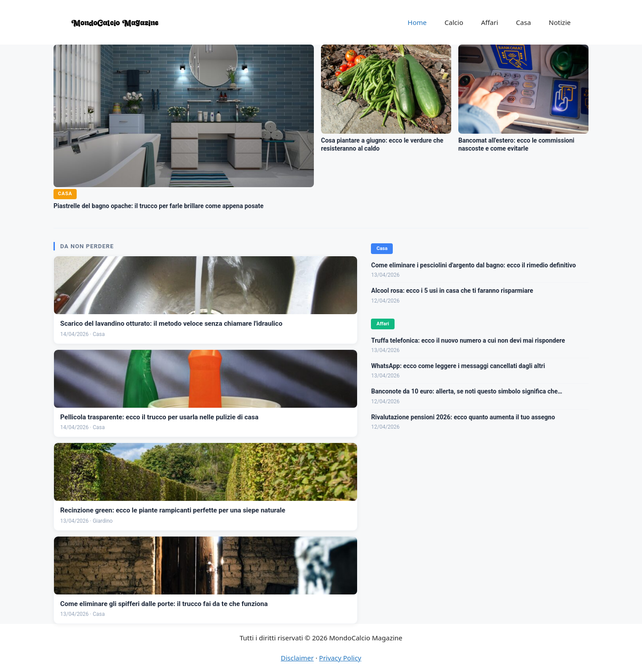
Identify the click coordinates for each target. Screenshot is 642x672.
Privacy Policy (340, 658)
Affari (490, 22)
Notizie (560, 22)
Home (417, 22)
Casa (523, 22)
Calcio (454, 22)
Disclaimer (297, 658)
